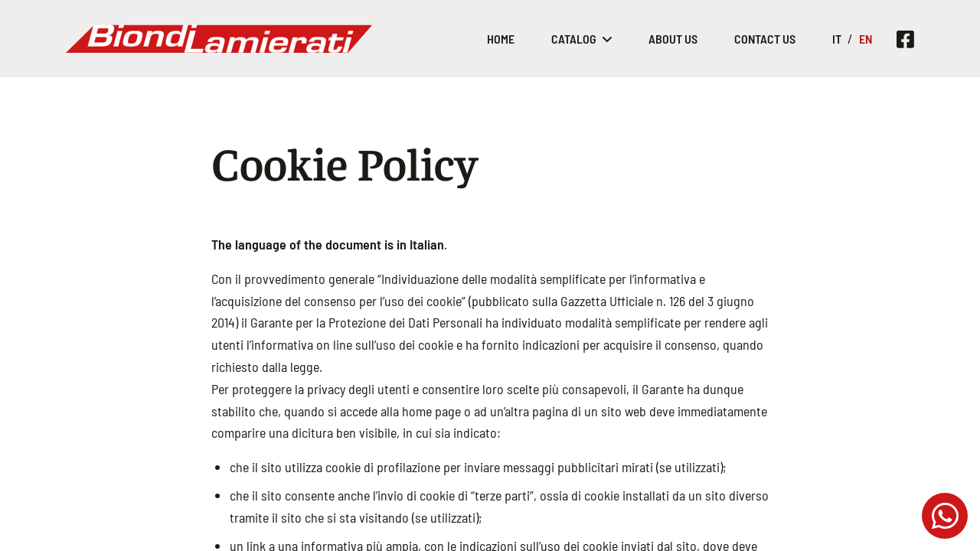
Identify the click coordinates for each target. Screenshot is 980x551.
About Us (673, 39)
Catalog (574, 39)
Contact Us (765, 39)
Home (501, 39)
